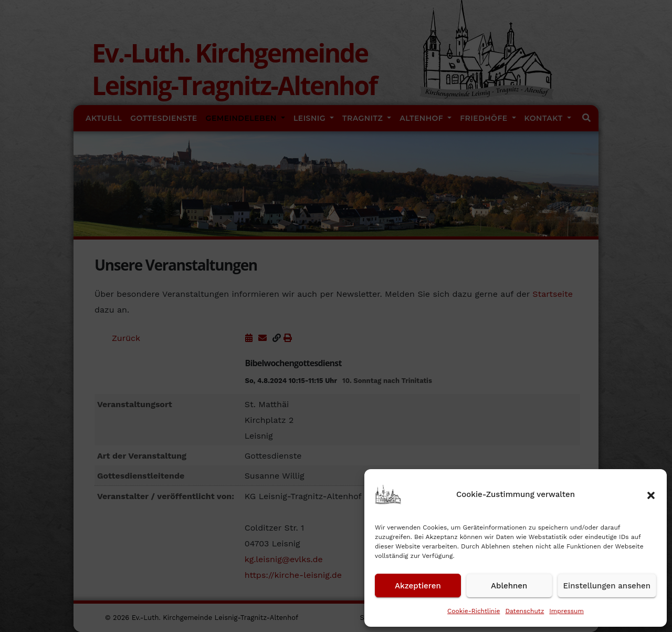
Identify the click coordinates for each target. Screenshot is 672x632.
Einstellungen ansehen (607, 586)
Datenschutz (524, 611)
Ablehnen (509, 586)
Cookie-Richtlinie (474, 611)
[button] (651, 494)
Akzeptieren (418, 586)
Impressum (566, 611)
